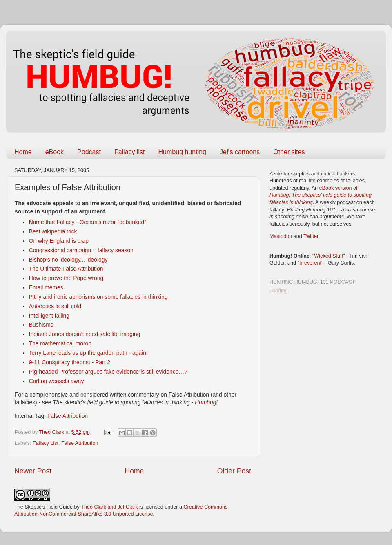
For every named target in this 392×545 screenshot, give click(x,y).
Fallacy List (46, 443)
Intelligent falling (49, 316)
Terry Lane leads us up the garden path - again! (88, 353)
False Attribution (68, 416)
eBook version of (321, 195)
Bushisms (41, 325)
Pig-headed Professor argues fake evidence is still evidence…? (108, 372)
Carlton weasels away (57, 381)
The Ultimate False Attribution (66, 269)
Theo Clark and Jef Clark (109, 507)
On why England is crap (59, 241)
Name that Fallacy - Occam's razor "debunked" (88, 222)
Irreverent (310, 263)
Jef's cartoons (240, 152)
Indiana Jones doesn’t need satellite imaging (85, 334)
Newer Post (33, 471)
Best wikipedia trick (53, 231)
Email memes (46, 287)
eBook (55, 152)
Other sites (289, 152)
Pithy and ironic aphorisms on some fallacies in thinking (98, 297)
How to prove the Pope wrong (66, 278)
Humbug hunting (182, 152)
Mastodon (281, 236)
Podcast (89, 152)
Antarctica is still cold (55, 306)
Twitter (311, 236)
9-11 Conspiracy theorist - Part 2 (70, 362)
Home (23, 152)
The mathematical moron (60, 343)
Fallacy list (130, 152)
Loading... (281, 291)
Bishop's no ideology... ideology (68, 260)
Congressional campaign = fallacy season (81, 250)
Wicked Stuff (328, 256)
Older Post (234, 471)
